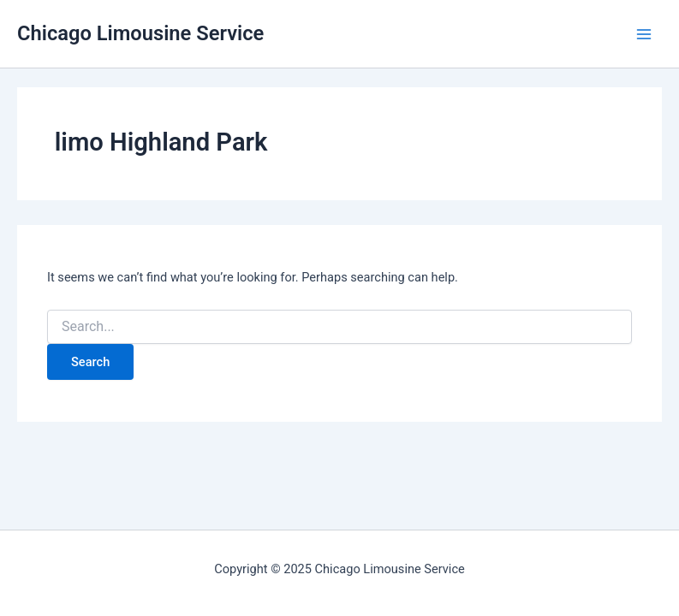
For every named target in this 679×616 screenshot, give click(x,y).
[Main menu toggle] (644, 34)
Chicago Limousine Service (140, 33)
